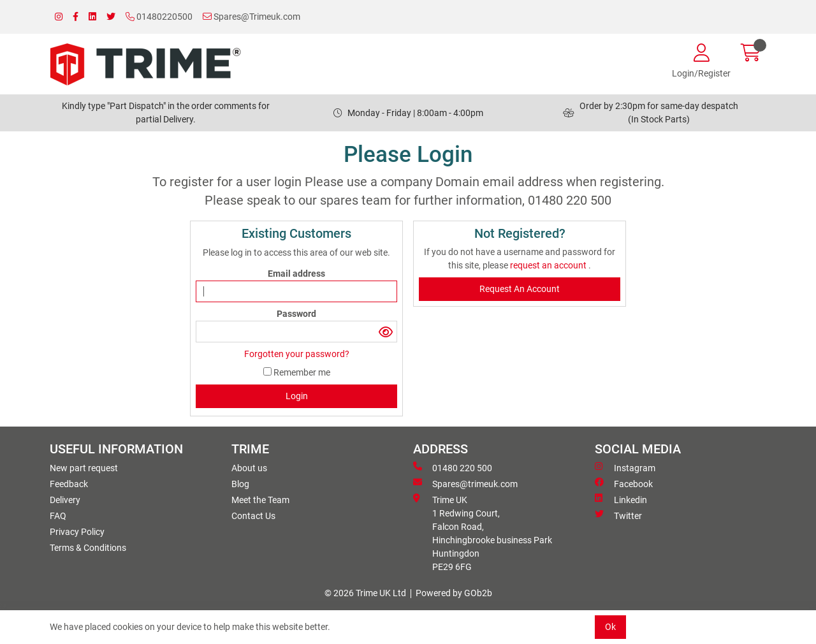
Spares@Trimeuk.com (251, 17)
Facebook (624, 483)
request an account (549, 265)
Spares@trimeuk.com (465, 483)
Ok (610, 627)
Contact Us (253, 516)
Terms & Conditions (88, 548)
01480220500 (159, 17)
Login (297, 396)
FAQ (58, 516)
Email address (296, 274)
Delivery (65, 500)
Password (296, 314)
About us (249, 468)
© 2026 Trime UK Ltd (365, 593)
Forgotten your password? (297, 354)
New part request (84, 468)
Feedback (69, 484)
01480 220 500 (453, 467)
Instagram (625, 467)
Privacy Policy (77, 532)
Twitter (618, 515)
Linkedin (621, 499)
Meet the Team (260, 500)
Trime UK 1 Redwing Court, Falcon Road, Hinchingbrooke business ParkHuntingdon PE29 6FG (483, 533)
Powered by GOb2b (454, 593)
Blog (240, 484)
